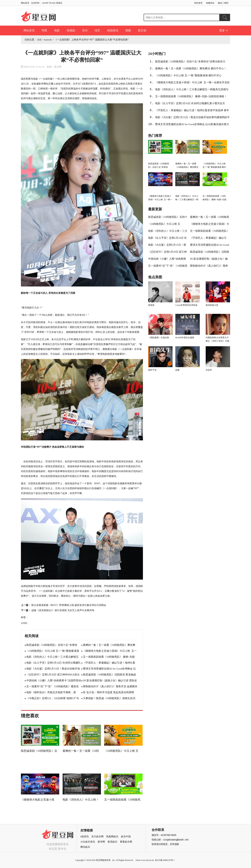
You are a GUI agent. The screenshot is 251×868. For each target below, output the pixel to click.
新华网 (101, 842)
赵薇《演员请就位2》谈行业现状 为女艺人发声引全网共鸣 (63, 610)
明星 (44, 30)
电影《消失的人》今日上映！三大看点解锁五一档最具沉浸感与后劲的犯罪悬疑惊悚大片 (192, 90)
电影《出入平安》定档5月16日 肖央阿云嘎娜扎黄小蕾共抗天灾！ (190, 104)
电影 (57, 30)
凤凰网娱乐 (112, 837)
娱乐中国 (126, 837)
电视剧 (71, 30)
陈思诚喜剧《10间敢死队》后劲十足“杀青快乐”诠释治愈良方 (190, 62)
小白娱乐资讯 (88, 842)
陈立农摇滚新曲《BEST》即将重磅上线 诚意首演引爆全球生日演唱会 (69, 605)
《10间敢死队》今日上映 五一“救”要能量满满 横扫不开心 (188, 75)
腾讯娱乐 (85, 847)
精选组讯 (113, 30)
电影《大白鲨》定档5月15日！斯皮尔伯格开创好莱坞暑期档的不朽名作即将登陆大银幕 (192, 118)
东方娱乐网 (97, 837)
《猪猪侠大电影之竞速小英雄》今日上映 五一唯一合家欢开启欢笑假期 (192, 83)
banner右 (48, 40)
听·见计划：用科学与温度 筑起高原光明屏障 (109, 692)
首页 (39, 40)
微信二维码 (223, 3)
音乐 (85, 30)
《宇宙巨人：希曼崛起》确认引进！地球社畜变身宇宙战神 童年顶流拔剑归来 (192, 111)
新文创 (142, 30)
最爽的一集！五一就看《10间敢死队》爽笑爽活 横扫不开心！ (191, 68)
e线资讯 (85, 837)
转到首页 (198, 3)
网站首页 (25, 3)
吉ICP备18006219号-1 (165, 860)
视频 (128, 30)
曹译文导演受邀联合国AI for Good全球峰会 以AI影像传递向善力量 (192, 125)
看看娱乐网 (126, 842)
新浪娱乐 (112, 842)
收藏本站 (210, 3)
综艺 (97, 30)
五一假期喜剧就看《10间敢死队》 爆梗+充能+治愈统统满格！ (191, 96)
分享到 (24, 623)
